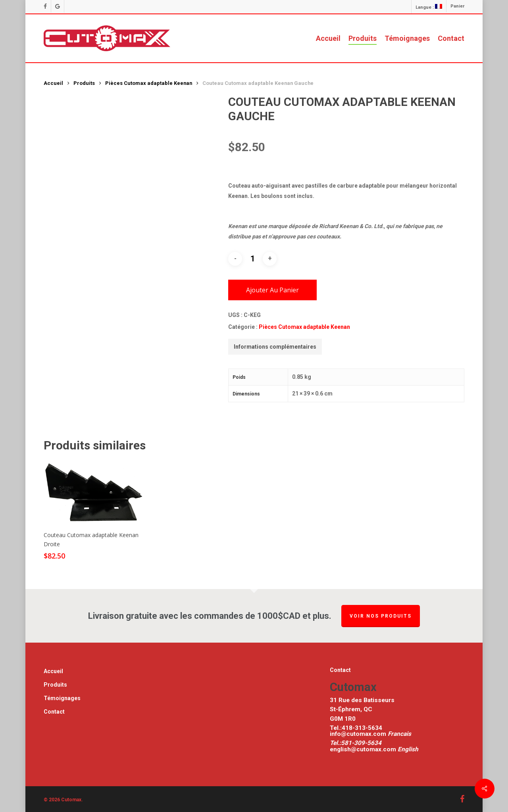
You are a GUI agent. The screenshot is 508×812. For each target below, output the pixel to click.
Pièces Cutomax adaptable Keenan (149, 83)
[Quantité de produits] (252, 259)
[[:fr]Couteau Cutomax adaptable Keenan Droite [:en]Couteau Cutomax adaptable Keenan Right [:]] (94, 492)
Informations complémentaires (275, 347)
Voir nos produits (381, 616)
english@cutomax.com (363, 749)
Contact (54, 712)
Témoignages (62, 698)
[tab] (275, 347)
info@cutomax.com (359, 734)
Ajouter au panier (272, 290)
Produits (84, 83)
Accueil (53, 83)
